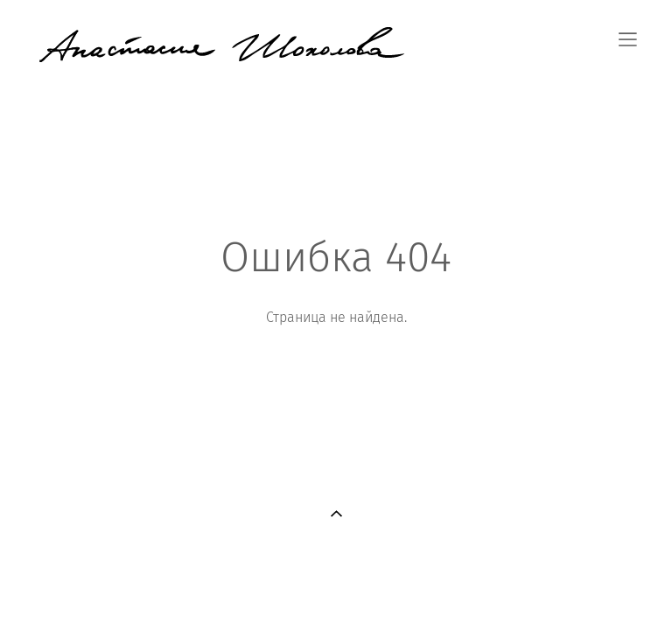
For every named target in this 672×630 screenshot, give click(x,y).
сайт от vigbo (336, 589)
